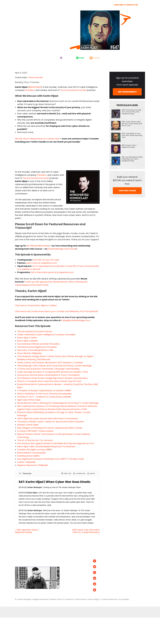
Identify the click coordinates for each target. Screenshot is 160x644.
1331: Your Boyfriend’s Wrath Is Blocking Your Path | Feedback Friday (132, 159)
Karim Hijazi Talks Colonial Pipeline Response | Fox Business (46, 446)
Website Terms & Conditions (61, 599)
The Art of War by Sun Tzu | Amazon (35, 440)
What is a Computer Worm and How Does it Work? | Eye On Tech (49, 381)
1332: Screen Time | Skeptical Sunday (129, 146)
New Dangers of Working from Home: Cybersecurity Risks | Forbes (50, 428)
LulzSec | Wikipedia (26, 462)
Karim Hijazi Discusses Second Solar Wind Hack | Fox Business (48, 419)
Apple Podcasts (131, 566)
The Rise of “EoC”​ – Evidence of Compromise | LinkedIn (44, 397)
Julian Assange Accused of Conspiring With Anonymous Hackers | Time (53, 372)
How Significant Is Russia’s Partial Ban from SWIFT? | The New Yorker (51, 459)
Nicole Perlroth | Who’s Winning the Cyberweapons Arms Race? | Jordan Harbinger (58, 403)
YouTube (99, 584)
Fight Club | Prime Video (29, 400)
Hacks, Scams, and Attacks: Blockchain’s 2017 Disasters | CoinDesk (50, 363)
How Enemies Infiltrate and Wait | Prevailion (38, 344)
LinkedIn (99, 578)
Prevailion (30, 90)
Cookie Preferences (109, 599)
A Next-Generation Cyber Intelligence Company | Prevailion (46, 335)
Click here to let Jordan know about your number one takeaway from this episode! (56, 311)
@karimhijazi (35, 87)
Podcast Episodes (35, 77)
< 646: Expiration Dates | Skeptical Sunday (27, 531)
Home (70, 555)
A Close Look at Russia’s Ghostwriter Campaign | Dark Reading (48, 369)
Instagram (100, 573)
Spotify (127, 561)
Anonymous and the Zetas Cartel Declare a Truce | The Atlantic (48, 375)
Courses (71, 573)
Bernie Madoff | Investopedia (31, 453)
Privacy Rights (94, 599)
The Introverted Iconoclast (73, 90)
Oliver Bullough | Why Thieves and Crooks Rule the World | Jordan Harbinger (55, 366)
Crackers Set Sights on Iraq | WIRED (35, 450)
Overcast (128, 570)
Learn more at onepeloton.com (42, 263)
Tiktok (98, 590)
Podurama (129, 575)
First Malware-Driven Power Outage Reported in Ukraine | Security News (52, 378)
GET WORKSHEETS (127, 92)
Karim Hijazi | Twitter (27, 338)
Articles (70, 561)
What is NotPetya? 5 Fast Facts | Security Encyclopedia (44, 394)
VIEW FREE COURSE (127, 191)
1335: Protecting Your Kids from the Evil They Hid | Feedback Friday (131, 112)
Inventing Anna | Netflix (28, 456)
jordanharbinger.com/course (62, 249)
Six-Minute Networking (38, 246)
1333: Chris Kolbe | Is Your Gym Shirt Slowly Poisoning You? (132, 135)
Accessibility (124, 599)
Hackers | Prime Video (28, 425)
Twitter (98, 567)
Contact (71, 584)
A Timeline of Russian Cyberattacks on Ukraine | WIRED (44, 391)
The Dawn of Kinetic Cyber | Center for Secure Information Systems (51, 422)
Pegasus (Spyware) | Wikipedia (33, 465)
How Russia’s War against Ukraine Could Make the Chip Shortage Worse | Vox (56, 443)
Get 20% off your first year (46, 260)
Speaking (71, 578)
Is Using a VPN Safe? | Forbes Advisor (35, 431)
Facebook (100, 561)
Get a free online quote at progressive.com (52, 272)
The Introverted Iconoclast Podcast (35, 331)
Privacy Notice (81, 599)
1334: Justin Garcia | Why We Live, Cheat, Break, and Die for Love (132, 124)
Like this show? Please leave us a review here (37, 139)
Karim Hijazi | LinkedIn (27, 341)
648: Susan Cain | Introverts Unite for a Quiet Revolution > (86, 532)
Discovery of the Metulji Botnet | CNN (35, 350)
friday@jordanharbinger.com (75, 320)
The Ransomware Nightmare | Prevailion (37, 347)
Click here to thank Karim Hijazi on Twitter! (36, 305)
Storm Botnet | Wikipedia (29, 353)
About (70, 567)
